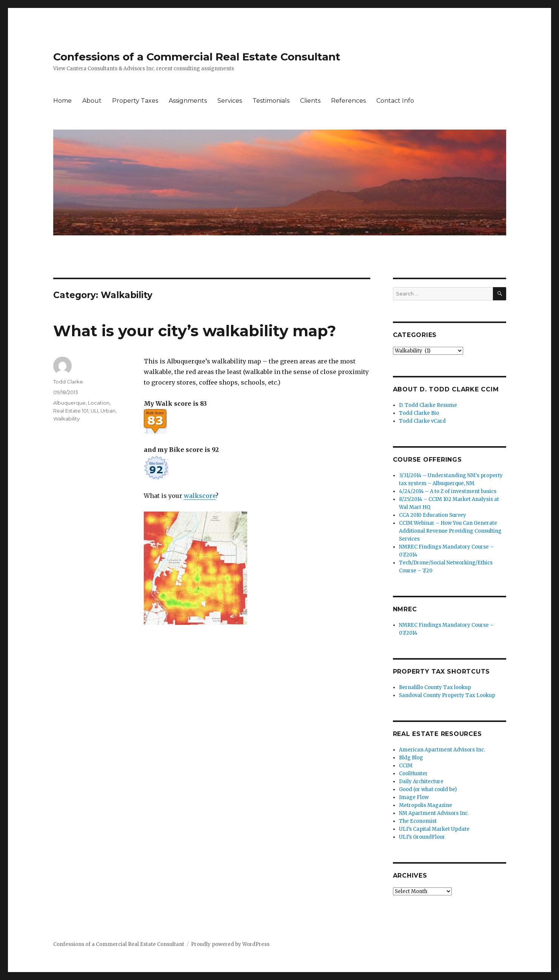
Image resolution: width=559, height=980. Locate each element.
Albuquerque (69, 403)
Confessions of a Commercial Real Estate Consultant (197, 57)
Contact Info (395, 101)
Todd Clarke (68, 382)
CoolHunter (413, 774)
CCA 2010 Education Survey (433, 515)
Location (99, 403)
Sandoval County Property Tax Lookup (447, 695)
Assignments (188, 101)
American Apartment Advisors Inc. (442, 750)
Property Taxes (135, 101)
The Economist (418, 821)
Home (62, 101)
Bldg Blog (411, 758)
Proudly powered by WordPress (230, 944)
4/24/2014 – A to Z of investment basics (448, 491)
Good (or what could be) (428, 789)
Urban (108, 411)
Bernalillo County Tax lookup (435, 687)
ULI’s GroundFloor (422, 837)
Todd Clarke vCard (422, 421)
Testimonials (271, 101)
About (92, 101)
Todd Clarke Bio (419, 413)
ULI (94, 411)
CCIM (406, 766)
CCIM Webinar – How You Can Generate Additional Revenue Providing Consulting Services (450, 531)
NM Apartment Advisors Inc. (434, 813)
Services (230, 101)
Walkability (66, 419)
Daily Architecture (421, 781)
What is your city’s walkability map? (195, 331)
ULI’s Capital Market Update (434, 829)
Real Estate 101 (71, 411)
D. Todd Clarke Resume (428, 405)
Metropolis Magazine (426, 805)
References (348, 101)
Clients (310, 101)
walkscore (200, 496)
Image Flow (414, 797)
